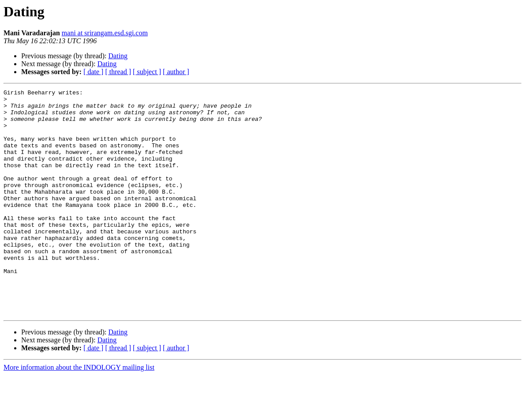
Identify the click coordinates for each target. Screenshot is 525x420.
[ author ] (176, 72)
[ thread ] (118, 72)
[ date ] (93, 72)
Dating (118, 56)
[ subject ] (147, 72)
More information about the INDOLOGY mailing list (79, 412)
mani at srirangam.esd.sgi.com (105, 33)
